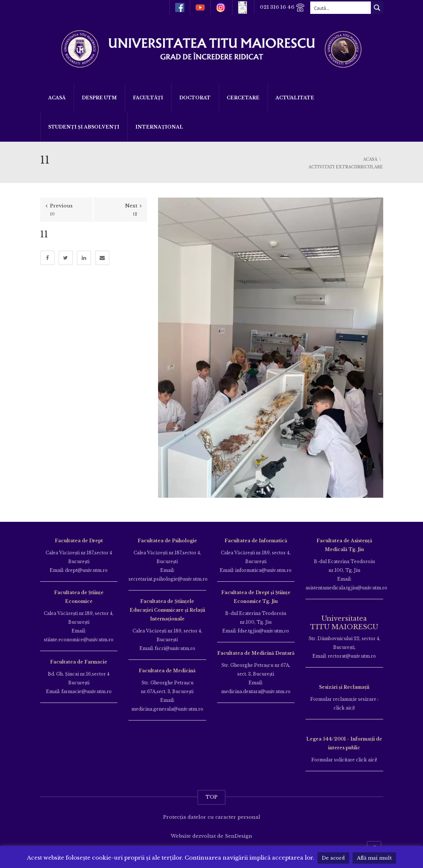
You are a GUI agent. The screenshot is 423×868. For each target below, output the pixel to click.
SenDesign (239, 836)
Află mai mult (374, 858)
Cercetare (243, 98)
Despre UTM (99, 98)
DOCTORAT (195, 98)
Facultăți (148, 98)
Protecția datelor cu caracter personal (212, 817)
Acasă (57, 98)
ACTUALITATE (295, 98)
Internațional (159, 127)
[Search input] (341, 8)
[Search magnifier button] (377, 8)
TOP (211, 797)
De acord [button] (333, 858)
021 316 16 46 (282, 7)
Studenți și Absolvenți (84, 127)
